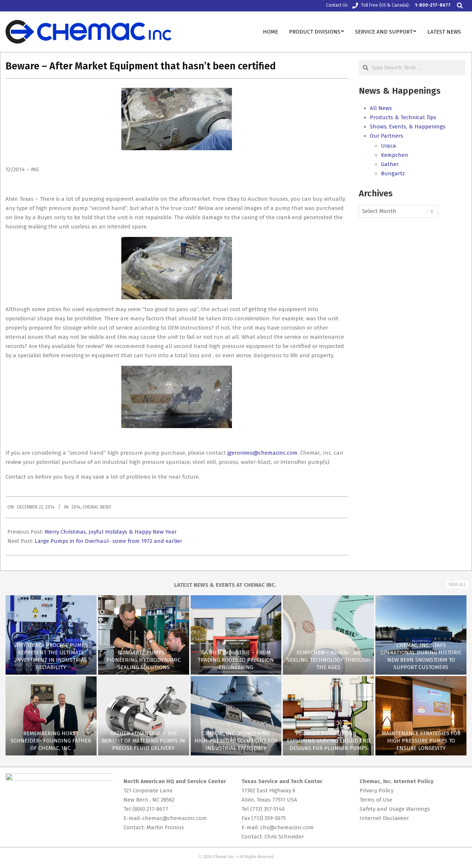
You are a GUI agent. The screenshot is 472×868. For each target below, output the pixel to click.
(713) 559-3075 (269, 818)
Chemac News (97, 507)
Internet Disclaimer (384, 818)
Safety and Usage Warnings (395, 809)
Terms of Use (376, 800)
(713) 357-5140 (268, 809)
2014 (76, 507)
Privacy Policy (376, 790)
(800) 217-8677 (150, 809)
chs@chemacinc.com (287, 827)
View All (457, 585)
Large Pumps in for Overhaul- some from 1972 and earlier (108, 541)
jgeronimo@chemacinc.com (263, 453)
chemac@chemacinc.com (175, 818)
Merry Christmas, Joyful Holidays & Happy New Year (111, 532)
